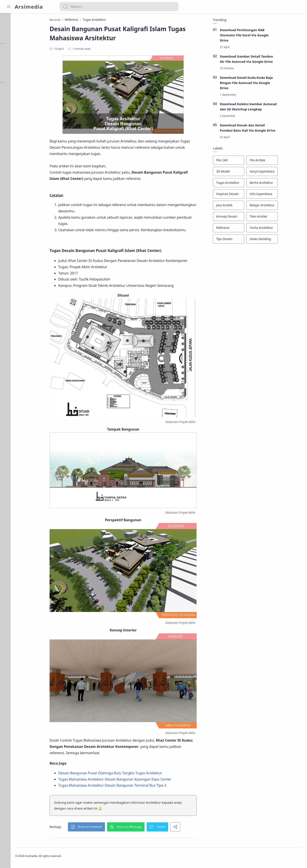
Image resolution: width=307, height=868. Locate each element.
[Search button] (65, 6)
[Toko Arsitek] (284, 218)
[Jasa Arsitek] (250, 206)
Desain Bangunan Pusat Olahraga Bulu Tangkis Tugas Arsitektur (132, 774)
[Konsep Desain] (250, 218)
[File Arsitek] (284, 161)
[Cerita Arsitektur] (284, 229)
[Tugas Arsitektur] (250, 184)
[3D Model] (250, 173)
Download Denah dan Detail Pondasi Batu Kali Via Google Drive (270, 129)
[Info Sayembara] (284, 195)
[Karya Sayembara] (284, 173)
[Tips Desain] (250, 240)
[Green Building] (284, 240)
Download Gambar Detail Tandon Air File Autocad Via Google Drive (268, 60)
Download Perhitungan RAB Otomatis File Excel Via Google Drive (266, 36)
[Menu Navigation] (9, 6)
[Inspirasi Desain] (250, 195)
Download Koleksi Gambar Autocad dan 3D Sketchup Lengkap (270, 108)
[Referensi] (250, 229)
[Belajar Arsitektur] (284, 206)
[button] (108, 828)
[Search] (119, 6)
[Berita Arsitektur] (284, 184)
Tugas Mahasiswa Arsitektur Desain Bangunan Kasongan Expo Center (137, 780)
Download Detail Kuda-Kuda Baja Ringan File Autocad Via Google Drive (268, 84)
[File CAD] (250, 161)
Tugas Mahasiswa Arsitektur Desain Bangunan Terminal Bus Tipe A (134, 786)
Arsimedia (29, 7)
